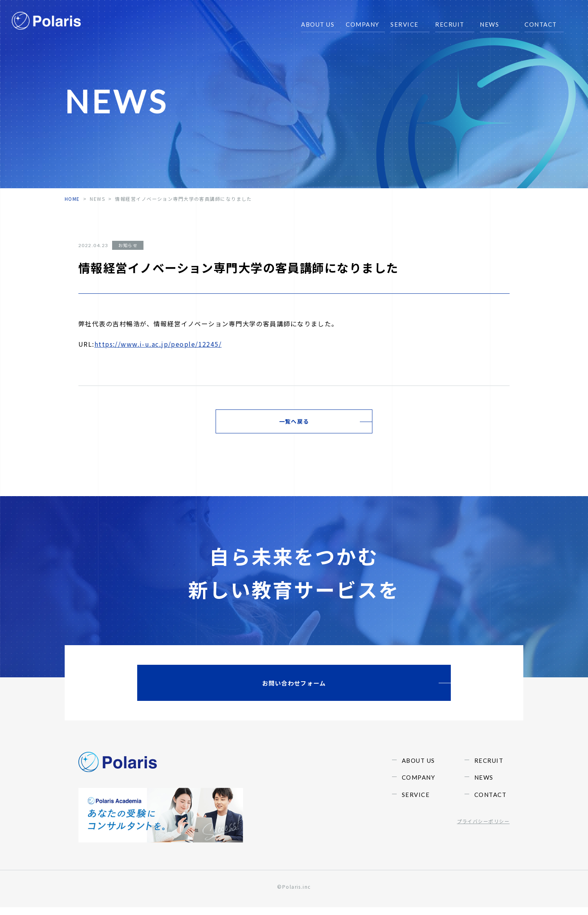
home (72, 199)
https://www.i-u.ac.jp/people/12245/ (158, 344)
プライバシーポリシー (483, 845)
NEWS (97, 199)
